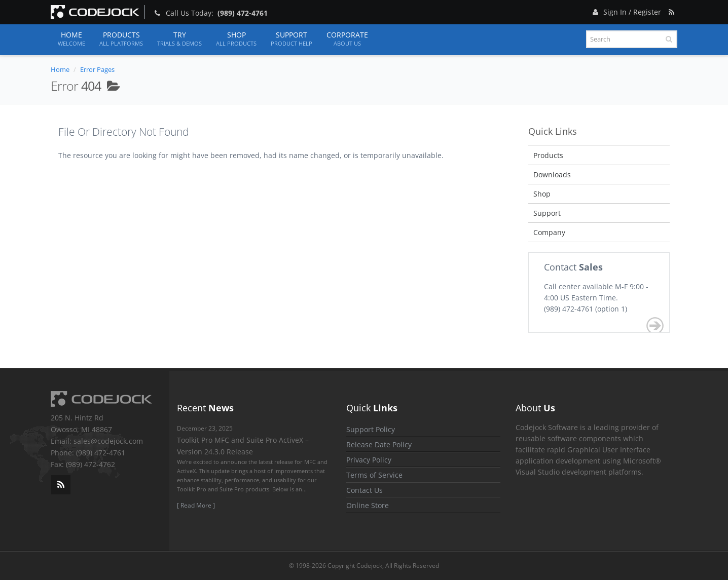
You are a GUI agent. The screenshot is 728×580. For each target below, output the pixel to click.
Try (179, 39)
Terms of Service (374, 475)
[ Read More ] (196, 505)
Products (121, 39)
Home (71, 39)
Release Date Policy (379, 444)
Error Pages (97, 69)
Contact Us (365, 490)
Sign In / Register (626, 10)
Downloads (552, 175)
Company (549, 232)
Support (292, 39)
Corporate (347, 39)
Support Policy (371, 429)
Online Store (368, 505)
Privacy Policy (369, 460)
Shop (236, 39)
